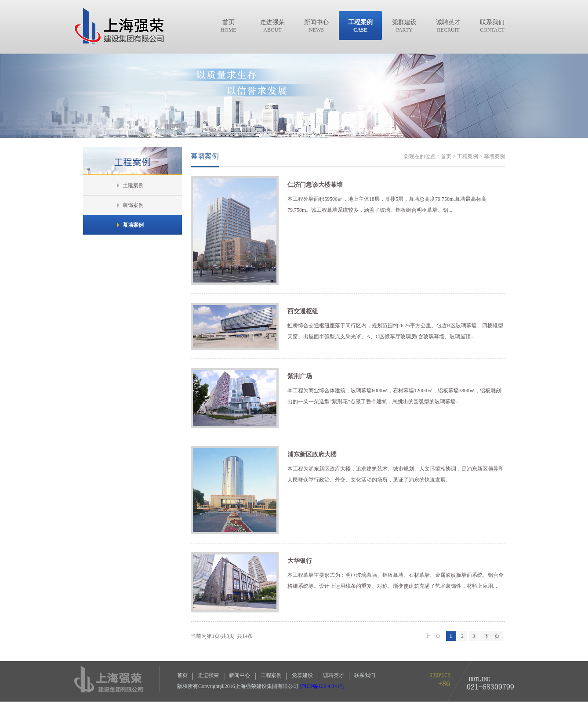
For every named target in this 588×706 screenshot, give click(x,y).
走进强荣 (208, 675)
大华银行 (300, 561)
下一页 (492, 636)
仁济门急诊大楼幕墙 (315, 185)
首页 (182, 675)
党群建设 (302, 675)
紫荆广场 (300, 376)
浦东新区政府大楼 (312, 454)
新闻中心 (240, 675)
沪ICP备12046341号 (322, 686)
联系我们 (365, 675)
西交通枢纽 (303, 311)
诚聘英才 (334, 675)
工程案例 (271, 675)
